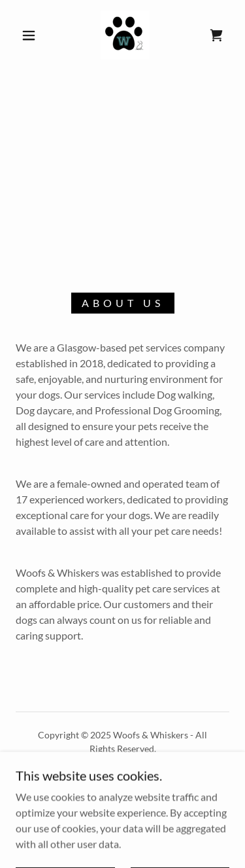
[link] (125, 35)
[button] (29, 35)
